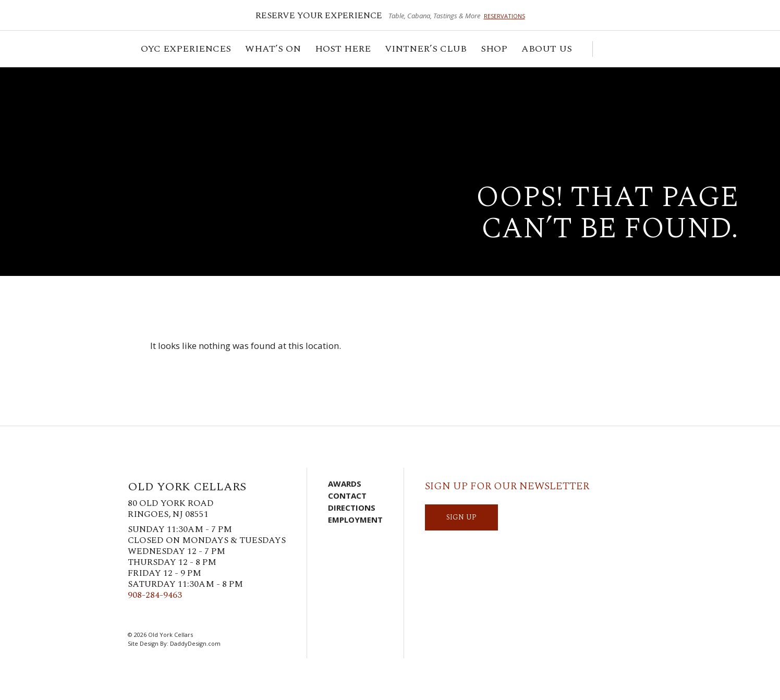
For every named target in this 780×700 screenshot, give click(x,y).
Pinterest (181, 615)
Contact (347, 496)
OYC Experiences (187, 50)
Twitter (150, 615)
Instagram (166, 615)
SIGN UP (461, 517)
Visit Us (638, 49)
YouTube (213, 615)
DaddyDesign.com (195, 643)
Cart (606, 49)
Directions (352, 508)
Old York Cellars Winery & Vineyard (117, 107)
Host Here (344, 50)
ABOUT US (547, 50)
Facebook (135, 615)
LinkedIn (197, 615)
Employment (355, 520)
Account (623, 49)
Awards (345, 484)
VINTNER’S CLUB (426, 50)
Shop (495, 50)
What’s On (274, 50)
